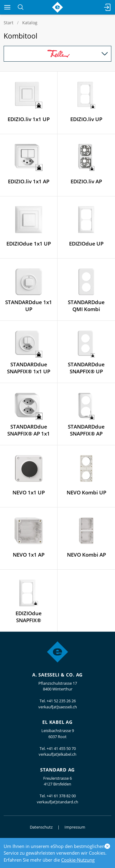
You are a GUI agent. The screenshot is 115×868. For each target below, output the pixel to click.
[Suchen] (21, 7)
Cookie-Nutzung (78, 860)
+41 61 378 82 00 (61, 796)
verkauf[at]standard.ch (57, 802)
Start (9, 23)
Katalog (30, 23)
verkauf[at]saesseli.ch (58, 707)
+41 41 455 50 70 (61, 748)
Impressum (75, 827)
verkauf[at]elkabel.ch (57, 754)
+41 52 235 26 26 (61, 701)
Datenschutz (41, 827)
